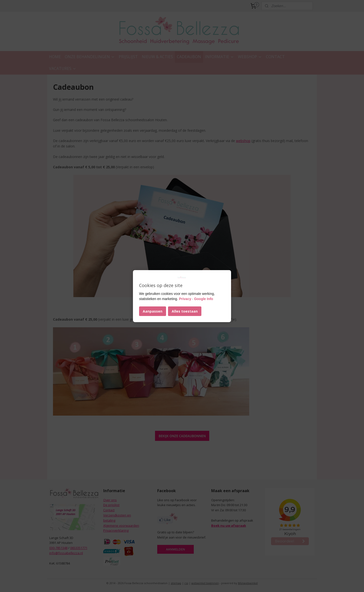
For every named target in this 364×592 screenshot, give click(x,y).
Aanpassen (153, 311)
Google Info (204, 299)
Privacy (185, 299)
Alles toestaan (185, 311)
